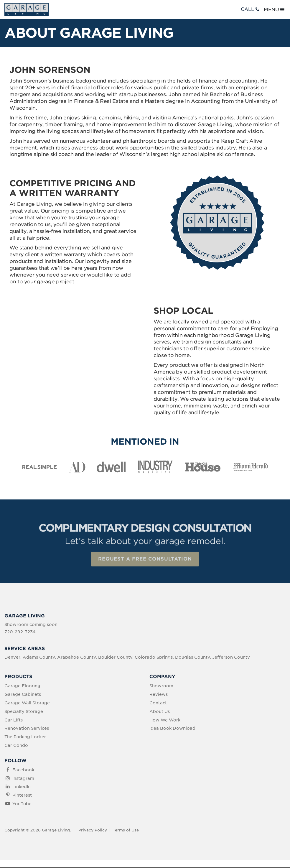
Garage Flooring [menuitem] (22, 687)
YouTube (22, 804)
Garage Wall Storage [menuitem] (27, 703)
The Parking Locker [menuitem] (25, 737)
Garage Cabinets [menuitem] (23, 695)
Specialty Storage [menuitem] (24, 712)
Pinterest (22, 796)
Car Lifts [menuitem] (14, 721)
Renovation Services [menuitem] (27, 729)
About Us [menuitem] (160, 712)
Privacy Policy (93, 831)
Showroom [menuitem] (161, 687)
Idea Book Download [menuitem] (172, 729)
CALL (251, 9)
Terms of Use (126, 831)
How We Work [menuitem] (165, 721)
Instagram (23, 779)
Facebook (23, 770)
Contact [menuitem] (158, 703)
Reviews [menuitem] (159, 695)
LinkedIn (22, 787)
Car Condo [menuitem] (16, 746)
